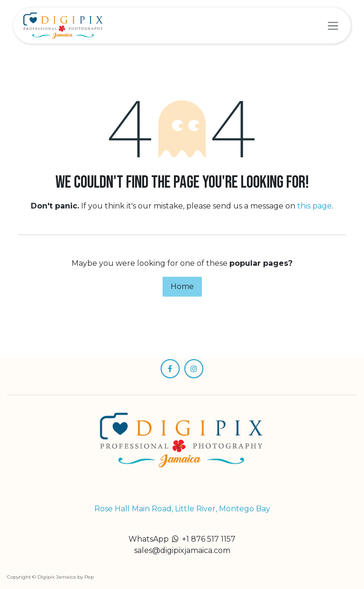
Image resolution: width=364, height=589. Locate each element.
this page (314, 206)
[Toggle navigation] (333, 26)
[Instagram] (194, 369)
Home (182, 286)
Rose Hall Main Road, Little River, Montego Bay (182, 509)
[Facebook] (170, 369)
